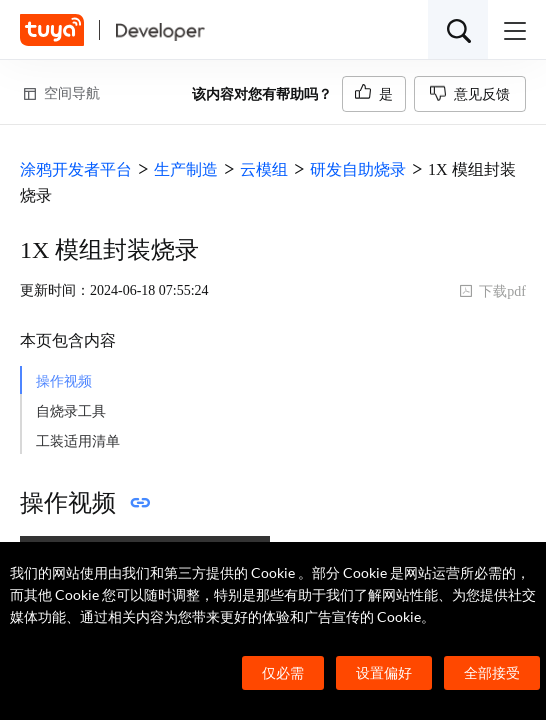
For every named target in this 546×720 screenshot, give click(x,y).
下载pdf (492, 291)
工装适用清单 (78, 441)
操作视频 (64, 381)
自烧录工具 (71, 411)
